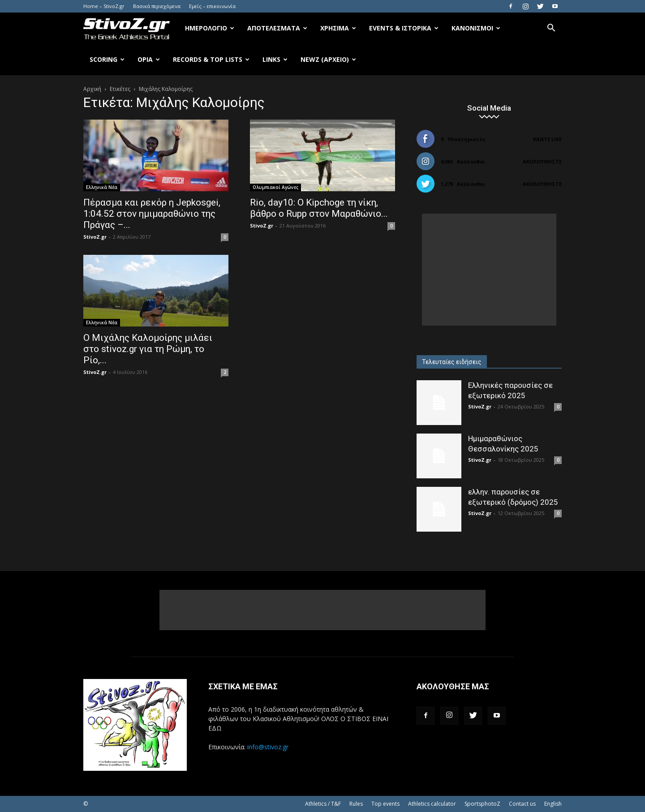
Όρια (149, 59)
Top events (385, 804)
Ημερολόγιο (210, 28)
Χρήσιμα (338, 28)
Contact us (522, 804)
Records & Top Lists (211, 59)
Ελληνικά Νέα (102, 187)
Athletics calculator (432, 804)
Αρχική (92, 89)
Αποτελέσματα (277, 28)
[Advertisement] (489, 270)
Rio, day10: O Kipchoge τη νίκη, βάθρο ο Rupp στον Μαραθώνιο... (319, 208)
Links (275, 59)
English (553, 804)
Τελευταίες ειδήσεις (452, 362)
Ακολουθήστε (542, 161)
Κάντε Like (547, 139)
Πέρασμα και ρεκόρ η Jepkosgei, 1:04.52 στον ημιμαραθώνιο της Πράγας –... (152, 214)
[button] (551, 29)
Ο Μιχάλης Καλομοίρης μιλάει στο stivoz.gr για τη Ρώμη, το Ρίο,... (148, 349)
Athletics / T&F (323, 804)
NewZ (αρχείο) (328, 59)
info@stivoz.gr (268, 747)
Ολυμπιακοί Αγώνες (275, 187)
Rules (356, 804)
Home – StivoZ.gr (104, 6)
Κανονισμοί (476, 28)
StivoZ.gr (95, 237)
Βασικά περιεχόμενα (157, 6)
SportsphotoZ (482, 804)
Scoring (107, 59)
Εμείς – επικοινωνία (212, 6)
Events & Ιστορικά (404, 28)
